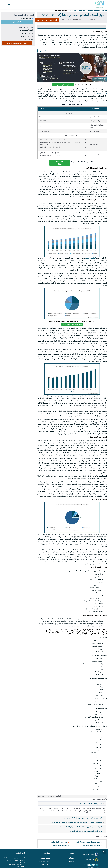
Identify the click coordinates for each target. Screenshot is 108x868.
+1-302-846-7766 (20, 867)
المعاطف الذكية (102, 94)
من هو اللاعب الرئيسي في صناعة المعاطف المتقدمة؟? (87, 831)
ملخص (72, 27)
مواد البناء (82, 10)
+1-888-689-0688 (20, 865)
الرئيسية (104, 10)
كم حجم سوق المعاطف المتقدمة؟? (93, 803)
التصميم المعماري (93, 10)
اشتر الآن (17, 22)
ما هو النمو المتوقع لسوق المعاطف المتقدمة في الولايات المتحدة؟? (83, 827)
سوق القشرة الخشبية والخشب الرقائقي (88, 842)
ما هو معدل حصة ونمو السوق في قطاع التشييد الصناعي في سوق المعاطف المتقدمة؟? (77, 822)
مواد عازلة (73, 10)
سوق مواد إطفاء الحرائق (60, 845)
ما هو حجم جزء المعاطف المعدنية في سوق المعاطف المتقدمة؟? (84, 818)
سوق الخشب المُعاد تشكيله (59, 842)
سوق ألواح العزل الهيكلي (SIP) (91, 845)
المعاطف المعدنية (91, 258)
